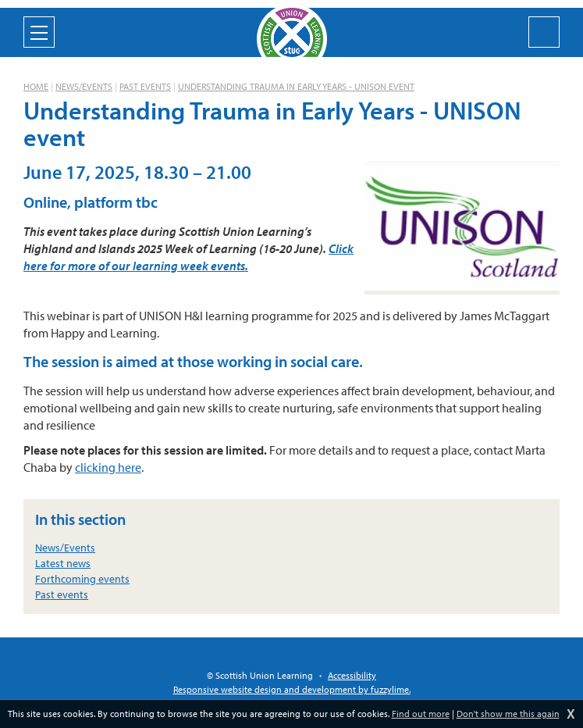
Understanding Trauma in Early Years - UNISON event (296, 86)
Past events (145, 86)
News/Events (84, 86)
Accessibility (352, 675)
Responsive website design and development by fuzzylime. (292, 689)
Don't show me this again (508, 714)
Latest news (63, 563)
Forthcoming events (82, 579)
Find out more (421, 714)
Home (36, 86)
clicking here (108, 467)
